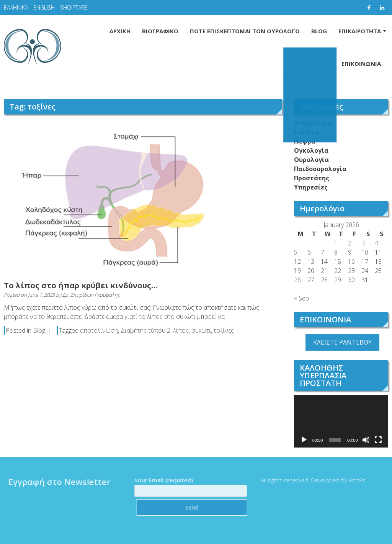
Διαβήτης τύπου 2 (145, 330)
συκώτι (201, 330)
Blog (39, 330)
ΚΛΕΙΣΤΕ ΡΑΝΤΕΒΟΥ (342, 342)
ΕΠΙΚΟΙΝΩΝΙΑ (361, 64)
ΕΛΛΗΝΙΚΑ (16, 7)
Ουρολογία (311, 160)
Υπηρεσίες (311, 187)
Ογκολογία (311, 150)
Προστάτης (312, 178)
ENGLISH (44, 7)
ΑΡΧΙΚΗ (120, 31)
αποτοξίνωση (99, 330)
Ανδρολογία (313, 123)
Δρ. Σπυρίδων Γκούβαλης (91, 295)
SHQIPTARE (74, 7)
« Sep (301, 298)
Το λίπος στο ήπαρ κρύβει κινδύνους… (81, 285)
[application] (341, 421)
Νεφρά (305, 141)
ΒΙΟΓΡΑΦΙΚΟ (160, 31)
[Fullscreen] (378, 440)
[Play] (304, 440)
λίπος (181, 330)
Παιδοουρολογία (320, 169)
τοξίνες (224, 330)
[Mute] (366, 440)
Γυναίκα (307, 132)
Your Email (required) (188, 485)
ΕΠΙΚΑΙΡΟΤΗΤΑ (360, 31)
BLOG (319, 31)
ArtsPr (355, 480)
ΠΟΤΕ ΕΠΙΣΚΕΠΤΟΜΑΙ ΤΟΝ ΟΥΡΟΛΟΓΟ (245, 31)
